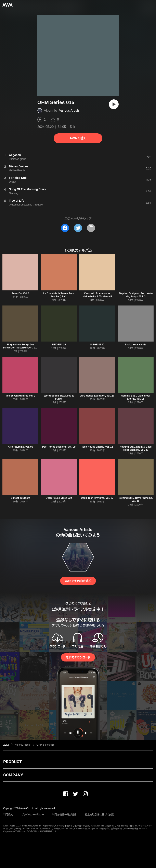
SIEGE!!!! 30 (97, 345)
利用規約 (8, 815)
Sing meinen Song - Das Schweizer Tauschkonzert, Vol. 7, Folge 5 (21, 348)
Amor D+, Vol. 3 (20, 293)
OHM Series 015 (46, 745)
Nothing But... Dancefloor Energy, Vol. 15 (136, 397)
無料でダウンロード (78, 657)
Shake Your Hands (136, 345)
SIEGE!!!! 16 (59, 345)
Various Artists (69, 110)
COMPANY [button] (13, 775)
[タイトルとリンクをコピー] (91, 228)
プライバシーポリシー (33, 815)
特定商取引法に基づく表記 (99, 815)
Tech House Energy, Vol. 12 (97, 447)
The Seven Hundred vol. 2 (20, 396)
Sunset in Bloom (20, 498)
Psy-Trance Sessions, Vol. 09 (59, 447)
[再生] (114, 104)
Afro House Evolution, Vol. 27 (97, 396)
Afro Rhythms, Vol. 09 (21, 447)
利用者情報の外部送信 (64, 815)
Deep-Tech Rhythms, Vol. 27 (97, 498)
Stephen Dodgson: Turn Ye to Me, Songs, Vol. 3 (136, 295)
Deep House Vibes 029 (59, 498)
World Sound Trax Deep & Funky (59, 397)
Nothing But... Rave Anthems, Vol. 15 (135, 499)
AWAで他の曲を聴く (78, 581)
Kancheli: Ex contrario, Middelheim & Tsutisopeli (97, 295)
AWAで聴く (78, 138)
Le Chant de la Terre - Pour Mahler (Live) (59, 295)
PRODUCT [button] (12, 762)
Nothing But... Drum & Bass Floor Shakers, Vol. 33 (136, 448)
